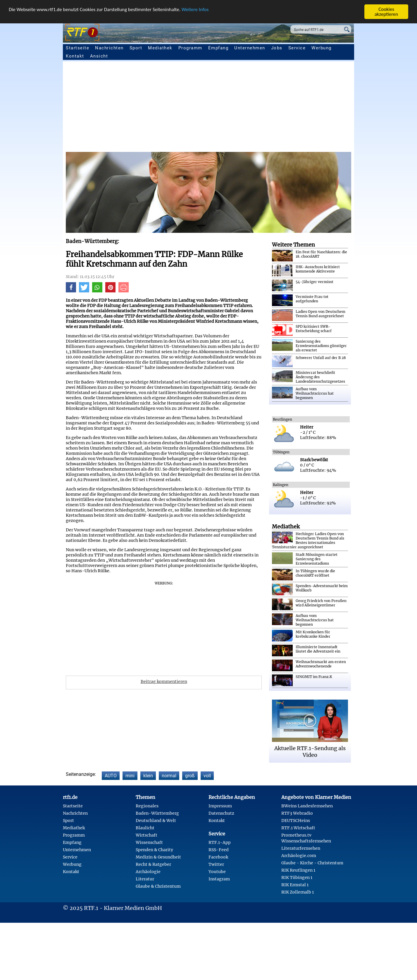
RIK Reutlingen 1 (298, 870)
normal (169, 776)
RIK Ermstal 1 (295, 885)
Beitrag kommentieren (164, 681)
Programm (190, 48)
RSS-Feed (219, 850)
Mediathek (160, 48)
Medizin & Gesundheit (158, 857)
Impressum (220, 806)
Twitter (216, 864)
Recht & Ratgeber (153, 864)
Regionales (147, 806)
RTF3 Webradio (297, 813)
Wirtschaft (147, 835)
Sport (136, 48)
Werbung (322, 48)
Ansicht (99, 56)
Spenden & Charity (154, 850)
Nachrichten (109, 48)
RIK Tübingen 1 (297, 877)
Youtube (217, 872)
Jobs (277, 48)
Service (297, 48)
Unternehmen (250, 48)
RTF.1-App (220, 842)
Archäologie (148, 872)
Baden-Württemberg (157, 813)
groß (190, 776)
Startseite (77, 48)
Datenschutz (221, 813)
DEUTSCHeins (296, 821)
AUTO (111, 776)
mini (130, 776)
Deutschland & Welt (156, 821)
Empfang (218, 48)
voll (207, 776)
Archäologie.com (299, 856)
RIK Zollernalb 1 (298, 892)
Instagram (219, 879)
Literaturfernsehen (301, 848)
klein (148, 776)
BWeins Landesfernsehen (307, 806)
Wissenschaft (149, 842)
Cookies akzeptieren (386, 12)
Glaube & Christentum (158, 886)
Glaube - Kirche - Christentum (312, 863)
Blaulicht (145, 828)
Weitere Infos (195, 9)
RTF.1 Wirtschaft (298, 828)
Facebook (218, 857)
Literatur (145, 879)
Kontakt (75, 56)
